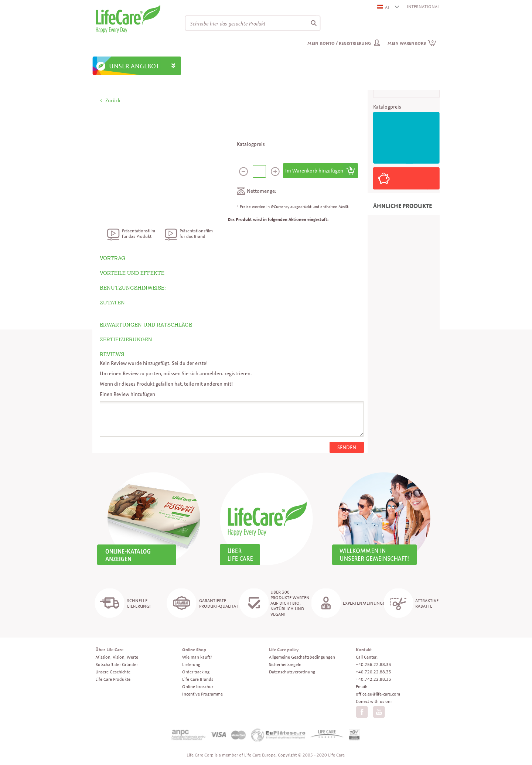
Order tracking (196, 672)
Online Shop (194, 650)
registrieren (238, 373)
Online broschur (198, 687)
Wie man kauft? (197, 657)
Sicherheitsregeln (285, 664)
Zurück (113, 100)
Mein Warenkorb (412, 43)
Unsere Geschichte (113, 672)
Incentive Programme (202, 694)
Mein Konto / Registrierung (339, 43)
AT (384, 7)
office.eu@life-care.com (378, 694)
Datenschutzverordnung (292, 672)
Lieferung (191, 664)
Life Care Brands (198, 679)
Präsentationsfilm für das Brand (196, 233)
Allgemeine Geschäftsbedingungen (302, 657)
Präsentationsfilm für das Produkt (139, 233)
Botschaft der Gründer (117, 664)
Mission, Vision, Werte (117, 657)
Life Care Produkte (113, 679)
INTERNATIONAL (423, 6)
